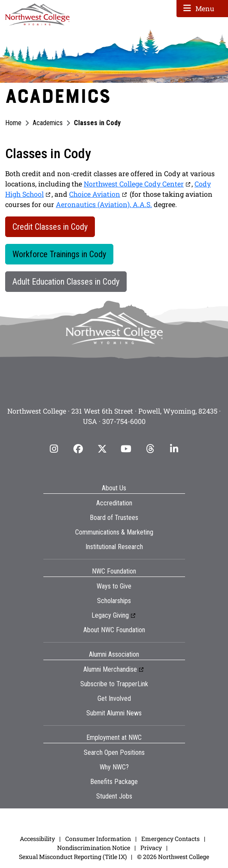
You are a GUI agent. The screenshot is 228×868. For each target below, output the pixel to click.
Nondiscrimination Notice (94, 848)
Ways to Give (114, 586)
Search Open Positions (114, 752)
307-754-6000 (124, 421)
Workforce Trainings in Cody (59, 254)
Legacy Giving (110, 615)
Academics (48, 123)
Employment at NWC (114, 737)
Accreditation (114, 503)
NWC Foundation (114, 571)
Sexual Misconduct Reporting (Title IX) (73, 857)
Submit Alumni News (114, 713)
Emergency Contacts (170, 839)
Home (13, 123)
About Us (114, 488)
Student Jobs (114, 796)
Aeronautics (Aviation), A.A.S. (104, 204)
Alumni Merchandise (110, 669)
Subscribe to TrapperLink (114, 684)
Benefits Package (114, 782)
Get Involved (114, 698)
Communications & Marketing (114, 532)
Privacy (151, 848)
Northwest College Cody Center (134, 184)
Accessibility (37, 839)
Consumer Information (98, 839)
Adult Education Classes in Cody (66, 282)
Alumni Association (114, 654)
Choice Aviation (95, 194)
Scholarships (114, 601)
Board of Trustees (114, 518)
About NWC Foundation (114, 630)
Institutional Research (114, 547)
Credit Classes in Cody (50, 227)
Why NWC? (114, 767)
